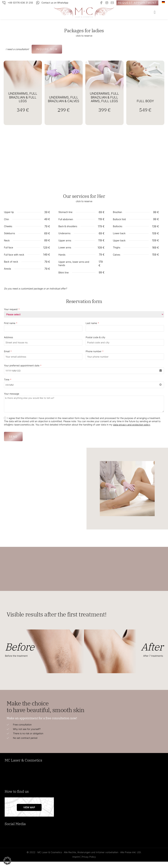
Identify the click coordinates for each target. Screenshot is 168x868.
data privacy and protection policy (132, 431)
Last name (92, 330)
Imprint (76, 863)
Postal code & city (95, 344)
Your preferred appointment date (23, 372)
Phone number (95, 358)
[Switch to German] (163, 2)
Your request (12, 316)
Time (8, 386)
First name (11, 330)
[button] (155, 12)
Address (8, 344)
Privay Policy (89, 863)
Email (8, 358)
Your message (12, 400)
